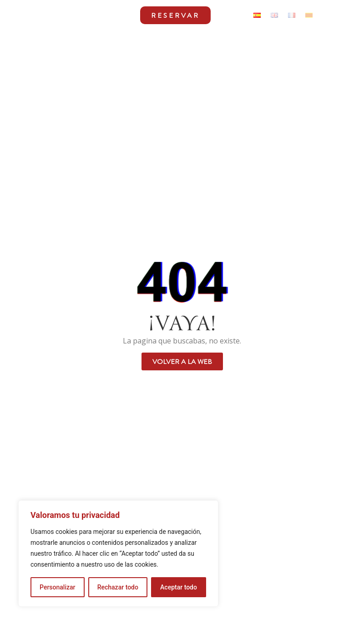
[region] (118, 553)
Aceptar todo (179, 587)
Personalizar (57, 587)
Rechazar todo (118, 587)
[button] (129, 15)
